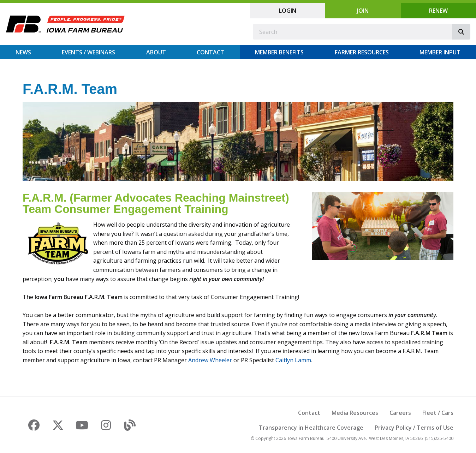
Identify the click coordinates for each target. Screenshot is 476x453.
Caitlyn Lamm (293, 360)
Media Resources (355, 413)
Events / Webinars (88, 52)
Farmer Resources (362, 52)
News (23, 52)
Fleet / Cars (438, 413)
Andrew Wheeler (210, 360)
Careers (400, 413)
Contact (210, 52)
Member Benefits (279, 52)
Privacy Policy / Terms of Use (414, 428)
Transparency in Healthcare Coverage (311, 428)
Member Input (440, 52)
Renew (438, 11)
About (156, 52)
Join (363, 11)
